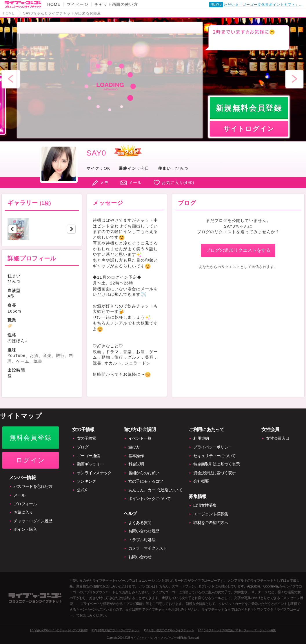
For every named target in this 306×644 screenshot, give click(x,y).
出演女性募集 (205, 505)
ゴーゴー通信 (88, 456)
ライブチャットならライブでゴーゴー (154, 638)
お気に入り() (178, 183)
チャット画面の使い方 (116, 4)
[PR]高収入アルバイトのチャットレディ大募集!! (59, 630)
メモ (104, 183)
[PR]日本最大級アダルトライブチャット (115, 630)
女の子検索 (86, 438)
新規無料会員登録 (249, 108)
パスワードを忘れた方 (33, 486)
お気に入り (23, 512)
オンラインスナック (94, 473)
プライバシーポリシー (213, 447)
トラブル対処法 (142, 540)
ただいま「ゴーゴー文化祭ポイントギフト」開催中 (264, 5)
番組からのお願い (144, 473)
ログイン (31, 460)
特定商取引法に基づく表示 (216, 464)
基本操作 (136, 456)
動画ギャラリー (90, 464)
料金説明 (136, 464)
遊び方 (134, 447)
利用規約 (201, 438)
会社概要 (201, 481)
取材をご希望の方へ (211, 523)
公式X (82, 490)
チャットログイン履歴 (33, 521)
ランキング (86, 481)
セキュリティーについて (214, 456)
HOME (54, 4)
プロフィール (25, 504)
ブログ (83, 447)
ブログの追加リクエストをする (238, 250)
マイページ (78, 4)
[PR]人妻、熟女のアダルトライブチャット (169, 630)
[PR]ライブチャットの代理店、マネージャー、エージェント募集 (237, 630)
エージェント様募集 (211, 514)
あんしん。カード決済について (155, 490)
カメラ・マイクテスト (148, 548)
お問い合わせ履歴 (144, 531)
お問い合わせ (140, 557)
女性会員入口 (278, 438)
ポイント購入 (25, 529)
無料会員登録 (31, 438)
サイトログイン (249, 129)
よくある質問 (140, 523)
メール (135, 183)
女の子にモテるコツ (146, 481)
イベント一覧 (140, 438)
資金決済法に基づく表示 (214, 473)
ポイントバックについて (150, 499)
